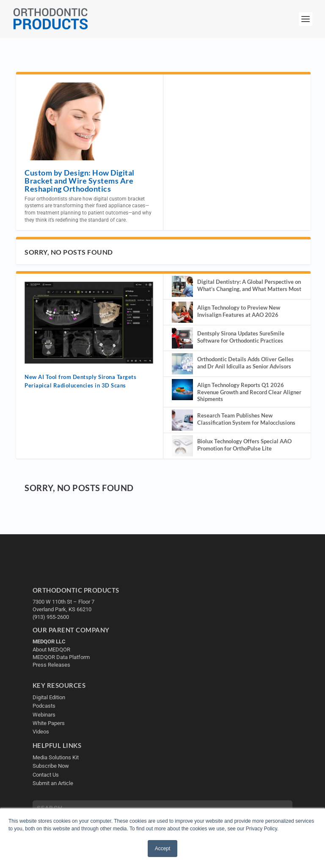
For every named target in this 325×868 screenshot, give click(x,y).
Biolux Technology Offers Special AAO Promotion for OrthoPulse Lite (244, 445)
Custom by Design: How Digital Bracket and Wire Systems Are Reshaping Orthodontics (80, 181)
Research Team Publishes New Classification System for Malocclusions (246, 419)
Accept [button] (163, 849)
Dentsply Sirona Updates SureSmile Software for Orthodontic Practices (241, 337)
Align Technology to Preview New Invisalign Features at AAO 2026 (239, 311)
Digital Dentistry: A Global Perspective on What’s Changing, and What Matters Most (249, 285)
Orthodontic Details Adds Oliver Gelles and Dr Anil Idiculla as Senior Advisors (245, 363)
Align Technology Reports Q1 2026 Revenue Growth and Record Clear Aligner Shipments (249, 392)
